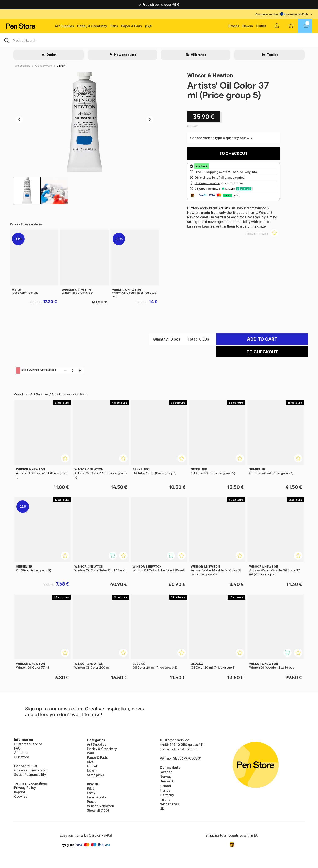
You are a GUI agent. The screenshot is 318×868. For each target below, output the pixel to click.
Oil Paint (62, 66)
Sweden (166, 772)
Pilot (91, 788)
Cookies (21, 796)
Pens (114, 26)
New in (248, 26)
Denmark (167, 781)
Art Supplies (64, 26)
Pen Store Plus (25, 766)
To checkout (234, 154)
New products (125, 55)
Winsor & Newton (210, 75)
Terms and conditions (31, 783)
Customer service (267, 14)
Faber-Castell (98, 797)
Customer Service (28, 744)
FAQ (17, 748)
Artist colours (43, 66)
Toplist (272, 55)
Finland (165, 786)
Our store (22, 757)
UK (162, 809)
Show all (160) (98, 810)
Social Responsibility (30, 775)
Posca (92, 802)
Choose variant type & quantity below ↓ (222, 138)
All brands (198, 55)
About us (21, 753)
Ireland (165, 800)
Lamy (91, 793)
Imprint (20, 792)
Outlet (261, 26)
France (165, 790)
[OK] (159, 40)
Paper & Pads (131, 26)
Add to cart (262, 339)
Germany (167, 795)
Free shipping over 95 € (159, 5)
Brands (234, 26)
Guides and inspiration (31, 770)
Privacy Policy (25, 788)
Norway (166, 777)
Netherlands (169, 804)
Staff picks (96, 775)
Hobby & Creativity (92, 26)
